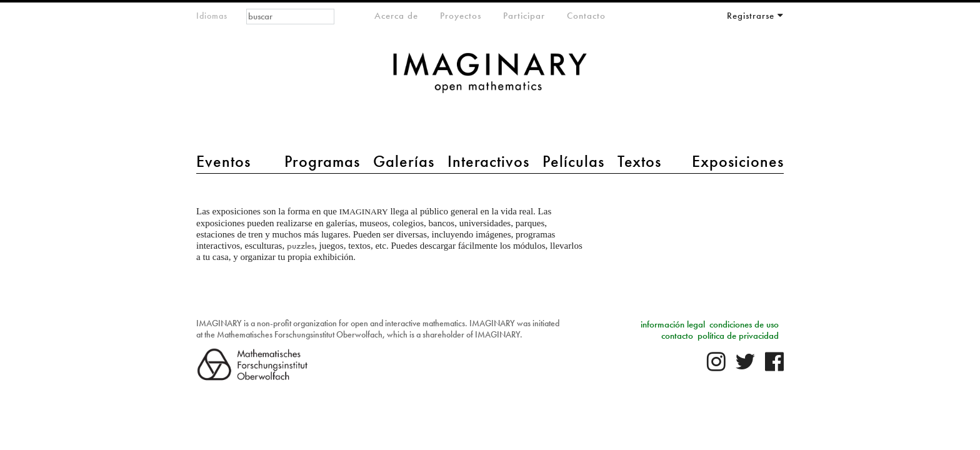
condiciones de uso (744, 324)
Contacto (586, 16)
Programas (322, 161)
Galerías (404, 161)
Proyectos (461, 16)
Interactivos (488, 161)
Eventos (223, 161)
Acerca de (396, 16)
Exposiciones (738, 161)
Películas (573, 161)
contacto (677, 336)
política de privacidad (738, 336)
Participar (524, 16)
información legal (673, 324)
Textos (639, 161)
